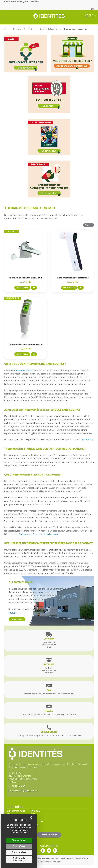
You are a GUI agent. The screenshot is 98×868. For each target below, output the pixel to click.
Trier (88, 225)
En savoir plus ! (17, 619)
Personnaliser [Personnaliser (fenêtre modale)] (19, 852)
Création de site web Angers (49, 861)
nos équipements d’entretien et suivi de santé (37, 534)
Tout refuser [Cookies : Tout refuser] (19, 846)
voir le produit (22, 288)
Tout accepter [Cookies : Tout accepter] (19, 840)
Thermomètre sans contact (76, 29)
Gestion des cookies (77, 858)
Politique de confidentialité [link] (19, 859)
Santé (30, 29)
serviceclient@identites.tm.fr (25, 791)
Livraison (35, 811)
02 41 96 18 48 (19, 786)
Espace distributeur (49, 835)
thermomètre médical (23, 370)
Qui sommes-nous (16, 811)
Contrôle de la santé (48, 29)
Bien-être (17, 29)
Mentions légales (59, 858)
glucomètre (87, 440)
